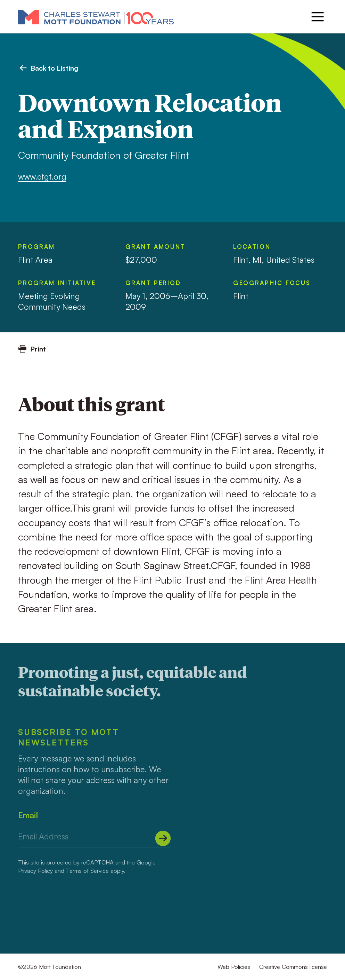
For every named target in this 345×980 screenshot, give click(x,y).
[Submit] (163, 838)
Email (28, 815)
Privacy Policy (35, 871)
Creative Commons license (293, 967)
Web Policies (234, 967)
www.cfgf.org (42, 176)
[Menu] (318, 17)
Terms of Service (87, 871)
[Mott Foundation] (96, 17)
